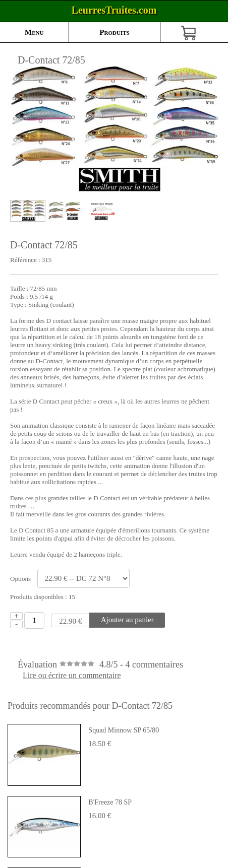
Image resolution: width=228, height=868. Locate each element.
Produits (114, 32)
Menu (34, 32)
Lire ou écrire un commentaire (72, 676)
